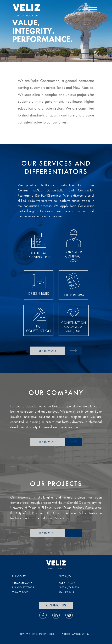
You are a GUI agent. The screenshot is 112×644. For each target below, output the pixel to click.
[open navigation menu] (93, 10)
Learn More (47, 351)
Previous (99, 54)
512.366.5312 (66, 592)
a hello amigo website (77, 634)
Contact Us (56, 605)
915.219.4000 (20, 592)
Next (104, 54)
